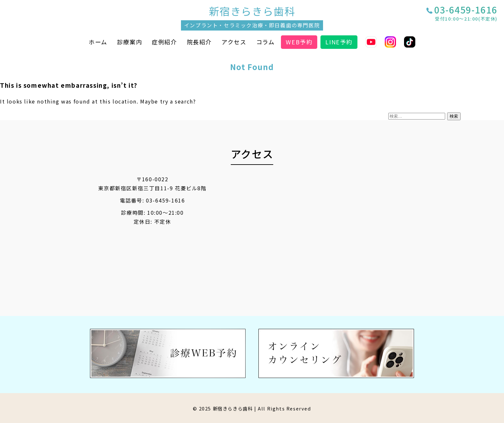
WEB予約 (299, 42)
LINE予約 (339, 42)
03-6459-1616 (466, 14)
